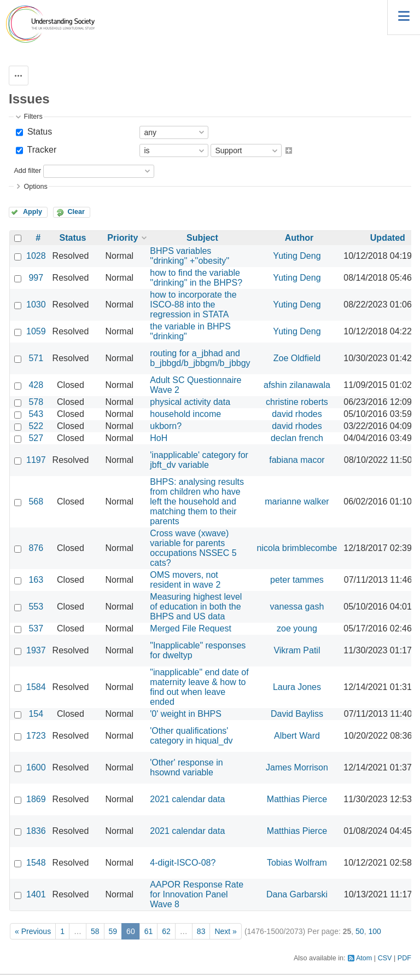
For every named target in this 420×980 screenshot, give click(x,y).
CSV (385, 958)
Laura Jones (297, 687)
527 (36, 438)
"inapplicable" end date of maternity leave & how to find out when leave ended (199, 687)
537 (36, 628)
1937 (36, 650)
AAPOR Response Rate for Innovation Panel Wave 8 (197, 894)
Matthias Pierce (297, 799)
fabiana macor (297, 460)
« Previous (33, 931)
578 (36, 402)
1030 (36, 305)
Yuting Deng (297, 256)
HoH (159, 438)
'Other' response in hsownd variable (186, 767)
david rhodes (297, 414)
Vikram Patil (297, 650)
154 (36, 714)
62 (166, 931)
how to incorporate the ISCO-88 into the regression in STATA (193, 305)
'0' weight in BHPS (186, 714)
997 (36, 278)
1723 (36, 736)
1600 (36, 767)
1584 (36, 687)
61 (149, 931)
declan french (297, 438)
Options (35, 187)
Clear (76, 212)
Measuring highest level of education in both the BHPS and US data (196, 607)
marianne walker (297, 501)
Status (38, 132)
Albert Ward (297, 736)
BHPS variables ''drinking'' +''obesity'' (189, 256)
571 (36, 358)
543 (36, 414)
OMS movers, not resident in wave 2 (185, 580)
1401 (36, 894)
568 (36, 501)
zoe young (297, 628)
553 (36, 607)
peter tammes (297, 580)
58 (95, 931)
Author (299, 238)
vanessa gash (297, 607)
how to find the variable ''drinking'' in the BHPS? (196, 278)
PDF (404, 958)
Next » (225, 931)
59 (113, 931)
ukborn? (166, 426)
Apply (33, 212)
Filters (33, 117)
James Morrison (297, 767)
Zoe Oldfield (297, 358)
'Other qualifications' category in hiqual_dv (191, 736)
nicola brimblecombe (297, 548)
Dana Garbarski (297, 894)
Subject (202, 238)
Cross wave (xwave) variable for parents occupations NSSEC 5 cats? (193, 548)
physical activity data (190, 402)
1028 (36, 256)
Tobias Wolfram (297, 863)
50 (360, 931)
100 (374, 931)
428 (36, 385)
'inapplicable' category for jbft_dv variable (199, 460)
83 (201, 931)
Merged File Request (191, 628)
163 (36, 580)
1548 (36, 863)
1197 (36, 460)
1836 (36, 831)
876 (36, 548)
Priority (122, 238)
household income (185, 414)
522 (36, 426)
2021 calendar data (187, 799)
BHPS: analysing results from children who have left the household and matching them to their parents (197, 501)
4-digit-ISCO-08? (183, 863)
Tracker (40, 150)
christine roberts (297, 402)
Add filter (27, 171)
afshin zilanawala (297, 385)
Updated (388, 238)
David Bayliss (297, 714)
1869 (36, 799)
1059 (36, 331)
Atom (364, 958)
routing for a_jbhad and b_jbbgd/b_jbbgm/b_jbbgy (200, 358)
